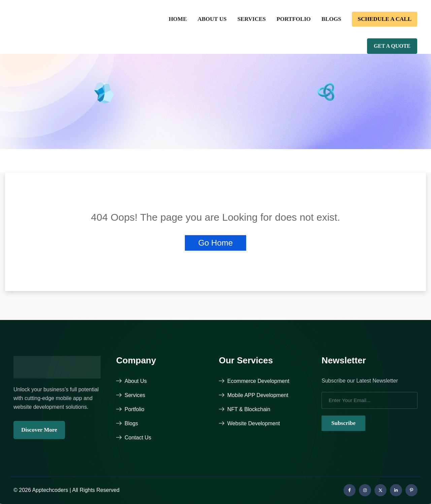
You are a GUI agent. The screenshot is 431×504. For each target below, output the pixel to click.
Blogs (331, 19)
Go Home (216, 243)
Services (252, 19)
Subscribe (343, 423)
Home (178, 19)
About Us (212, 19)
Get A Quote (392, 46)
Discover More (39, 430)
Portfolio (293, 19)
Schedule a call (385, 19)
